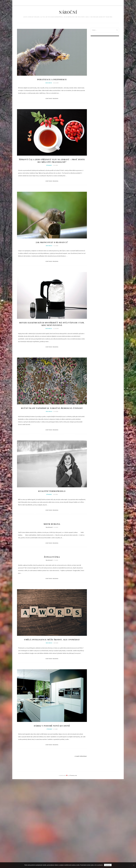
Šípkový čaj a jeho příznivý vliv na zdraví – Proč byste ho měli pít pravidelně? (52, 161)
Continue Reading (52, 99)
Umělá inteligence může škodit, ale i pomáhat (52, 640)
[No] (134, 865)
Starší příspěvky (81, 757)
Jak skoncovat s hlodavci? (52, 243)
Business (49, 83)
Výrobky (49, 166)
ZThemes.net (73, 776)
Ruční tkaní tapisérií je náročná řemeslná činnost (52, 409)
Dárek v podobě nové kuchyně (52, 727)
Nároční (68, 12)
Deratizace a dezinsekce (52, 79)
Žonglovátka (52, 558)
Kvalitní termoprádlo (52, 492)
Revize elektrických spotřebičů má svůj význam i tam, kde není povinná (52, 324)
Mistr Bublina (52, 525)
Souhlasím (108, 865)
